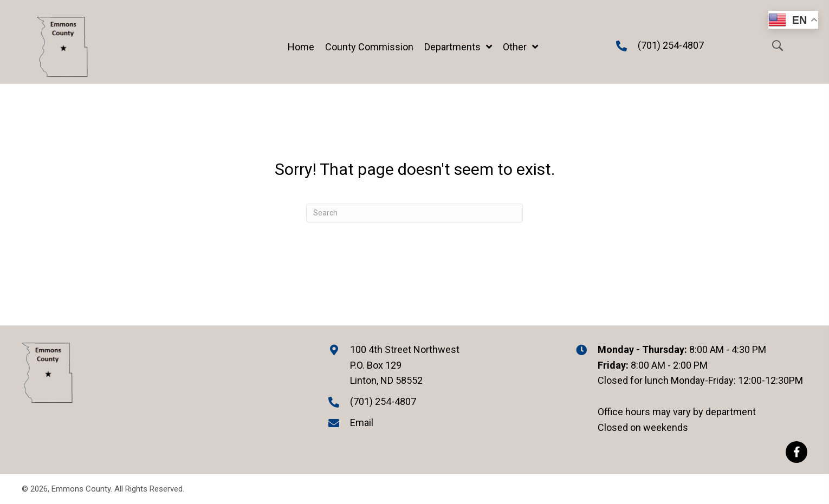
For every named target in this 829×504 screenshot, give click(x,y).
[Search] (414, 213)
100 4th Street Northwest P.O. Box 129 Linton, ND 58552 (405, 365)
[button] (796, 452)
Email (362, 423)
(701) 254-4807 (671, 45)
